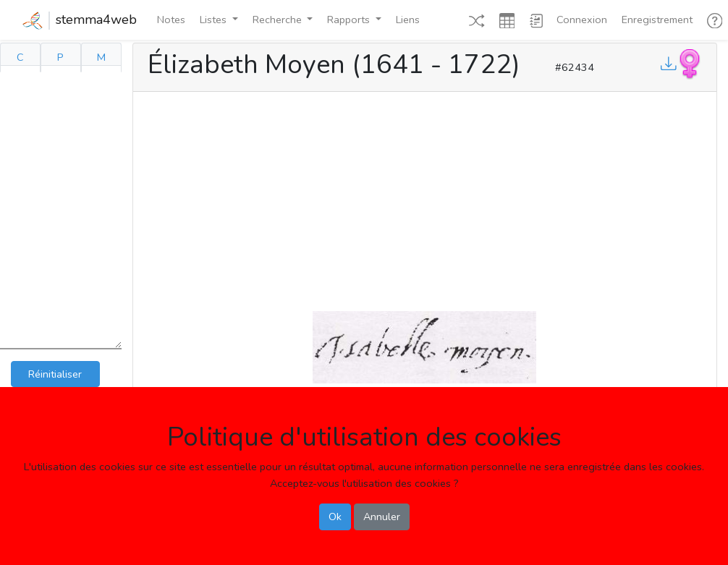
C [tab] (20, 57)
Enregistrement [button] (657, 20)
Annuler (382, 517)
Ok (335, 517)
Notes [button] (171, 20)
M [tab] (101, 57)
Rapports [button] (350, 20)
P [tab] (60, 57)
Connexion (582, 20)
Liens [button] (408, 20)
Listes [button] (215, 20)
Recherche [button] (279, 20)
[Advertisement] (425, 198)
